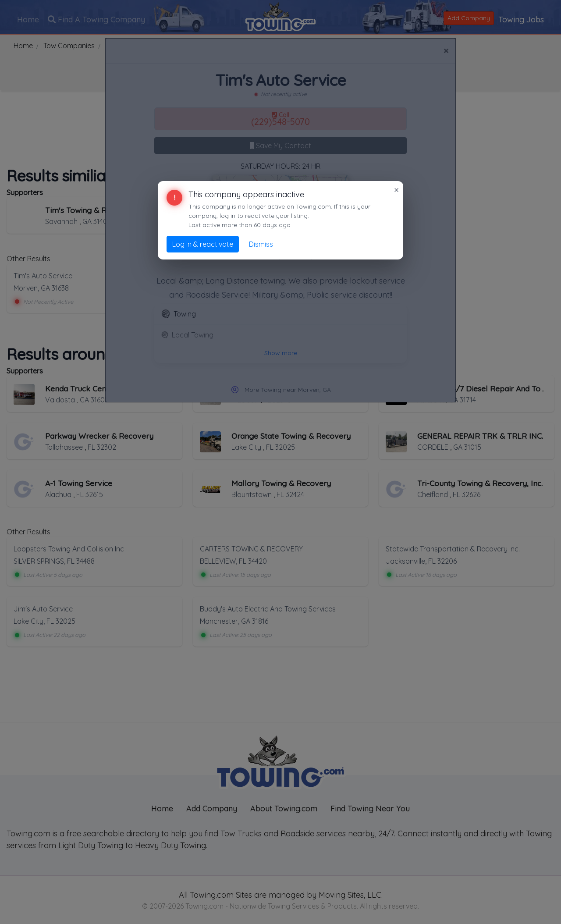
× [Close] (396, 190)
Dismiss (261, 244)
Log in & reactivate (203, 244)
